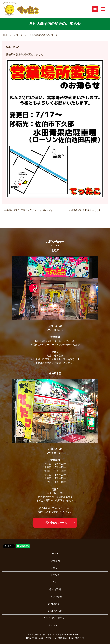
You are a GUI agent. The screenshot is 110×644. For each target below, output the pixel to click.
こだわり (55, 582)
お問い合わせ (55, 611)
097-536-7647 (55, 453)
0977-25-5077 (55, 330)
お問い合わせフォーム (55, 523)
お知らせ (18, 35)
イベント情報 (55, 597)
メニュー (55, 568)
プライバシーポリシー (55, 618)
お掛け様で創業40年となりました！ (87, 210)
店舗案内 (55, 561)
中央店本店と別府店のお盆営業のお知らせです (29, 210)
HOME (4, 35)
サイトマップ (55, 625)
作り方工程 (55, 589)
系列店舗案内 (55, 604)
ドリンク (55, 575)
